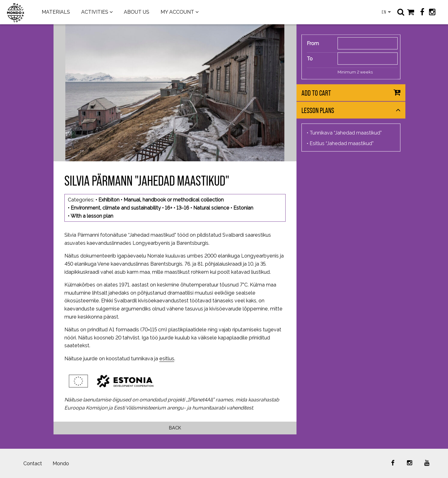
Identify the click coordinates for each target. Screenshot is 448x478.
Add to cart (316, 93)
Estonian (243, 208)
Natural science (211, 208)
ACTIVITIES (95, 12)
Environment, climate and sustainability (116, 208)
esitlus (167, 359)
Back (175, 428)
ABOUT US (137, 12)
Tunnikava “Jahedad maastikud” (346, 133)
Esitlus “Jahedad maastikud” (342, 143)
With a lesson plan (92, 216)
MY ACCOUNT (177, 12)
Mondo (61, 464)
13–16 (183, 208)
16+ (169, 208)
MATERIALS (56, 12)
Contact (33, 464)
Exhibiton (109, 200)
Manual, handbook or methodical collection (174, 200)
